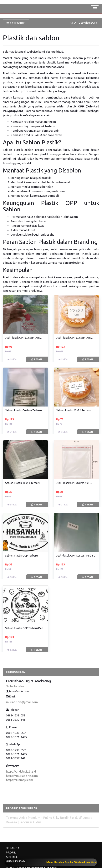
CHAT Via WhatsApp (84, 23)
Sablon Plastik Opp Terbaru (21, 556)
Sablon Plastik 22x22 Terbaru (74, 410)
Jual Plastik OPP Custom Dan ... (24, 338)
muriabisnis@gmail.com (22, 702)
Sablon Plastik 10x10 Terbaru (23, 483)
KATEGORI (16, 23)
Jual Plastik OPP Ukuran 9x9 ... (74, 483)
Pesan (37, 359)
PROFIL (11, 852)
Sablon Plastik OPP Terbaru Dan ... (25, 628)
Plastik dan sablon (16, 686)
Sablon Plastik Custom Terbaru (23, 410)
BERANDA (13, 848)
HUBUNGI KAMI (16, 861)
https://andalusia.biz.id (21, 772)
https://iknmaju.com (19, 780)
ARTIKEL (12, 857)
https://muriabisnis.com (22, 776)
